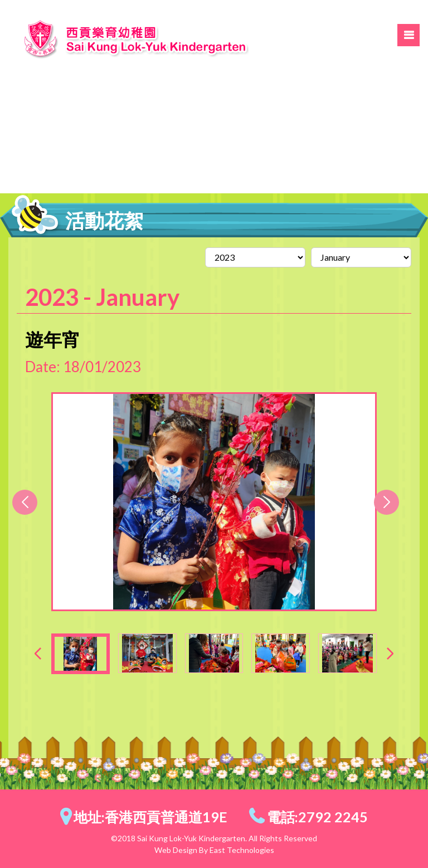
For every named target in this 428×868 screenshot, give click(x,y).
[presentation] (38, 654)
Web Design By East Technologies (214, 850)
